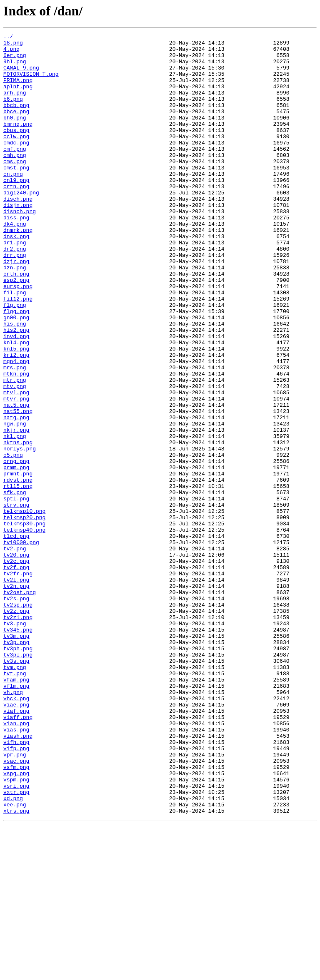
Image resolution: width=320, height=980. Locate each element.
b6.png (13, 112)
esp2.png (16, 330)
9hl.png (15, 67)
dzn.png (15, 315)
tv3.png (15, 742)
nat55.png (18, 487)
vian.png (16, 862)
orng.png (16, 547)
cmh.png (15, 180)
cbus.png (16, 150)
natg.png (16, 495)
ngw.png (15, 502)
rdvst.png (18, 570)
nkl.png (15, 517)
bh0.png (15, 135)
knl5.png (16, 412)
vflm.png (16, 817)
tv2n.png (16, 697)
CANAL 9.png (21, 75)
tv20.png (16, 659)
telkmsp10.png (24, 607)
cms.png (15, 187)
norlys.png (20, 532)
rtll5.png (18, 577)
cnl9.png (16, 210)
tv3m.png (16, 757)
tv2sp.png (18, 719)
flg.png (15, 360)
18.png (13, 45)
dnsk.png (16, 277)
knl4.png (16, 405)
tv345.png (18, 749)
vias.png (16, 869)
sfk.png (15, 585)
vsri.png (16, 937)
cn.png (13, 202)
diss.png (16, 255)
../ (8, 37)
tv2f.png (16, 674)
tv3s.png (16, 787)
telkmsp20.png (24, 614)
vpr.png (15, 899)
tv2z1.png (18, 734)
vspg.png (16, 922)
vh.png (13, 824)
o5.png (13, 540)
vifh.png (16, 884)
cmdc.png (16, 165)
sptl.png (16, 592)
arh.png (15, 105)
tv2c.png (16, 667)
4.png (11, 52)
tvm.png (15, 794)
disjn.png (18, 240)
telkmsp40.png (24, 629)
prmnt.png (18, 562)
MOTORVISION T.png (31, 82)
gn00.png (16, 375)
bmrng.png (18, 142)
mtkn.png (16, 442)
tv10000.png (21, 644)
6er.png (15, 60)
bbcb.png (16, 120)
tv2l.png (16, 689)
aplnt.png (18, 97)
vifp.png (16, 892)
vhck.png (16, 832)
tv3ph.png (18, 772)
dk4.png (15, 262)
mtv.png (15, 457)
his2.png (16, 390)
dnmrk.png (18, 270)
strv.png (16, 599)
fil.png (15, 345)
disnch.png (20, 247)
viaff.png (18, 854)
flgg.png (16, 367)
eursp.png (18, 337)
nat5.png (16, 480)
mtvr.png (16, 472)
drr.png (15, 300)
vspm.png (16, 929)
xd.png (13, 952)
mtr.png (15, 450)
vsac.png (16, 907)
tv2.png (15, 652)
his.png (15, 382)
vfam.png (16, 809)
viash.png (18, 877)
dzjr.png (16, 307)
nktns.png (18, 525)
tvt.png (15, 802)
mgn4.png (16, 427)
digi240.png (21, 225)
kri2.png (16, 420)
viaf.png (16, 847)
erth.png (16, 322)
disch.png (18, 232)
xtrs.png (16, 967)
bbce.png (16, 127)
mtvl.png (16, 465)
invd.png (16, 397)
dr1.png (15, 285)
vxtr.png (16, 944)
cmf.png (15, 172)
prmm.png (16, 555)
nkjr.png (16, 510)
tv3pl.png (18, 779)
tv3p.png (16, 764)
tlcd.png (16, 637)
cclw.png (16, 157)
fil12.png (18, 352)
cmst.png (16, 195)
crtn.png (16, 217)
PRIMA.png (18, 90)
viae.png (16, 839)
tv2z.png (16, 727)
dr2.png (15, 292)
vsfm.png (16, 914)
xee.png (15, 959)
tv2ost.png (20, 704)
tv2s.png (16, 712)
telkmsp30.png (24, 622)
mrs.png (15, 435)
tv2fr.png (18, 682)
